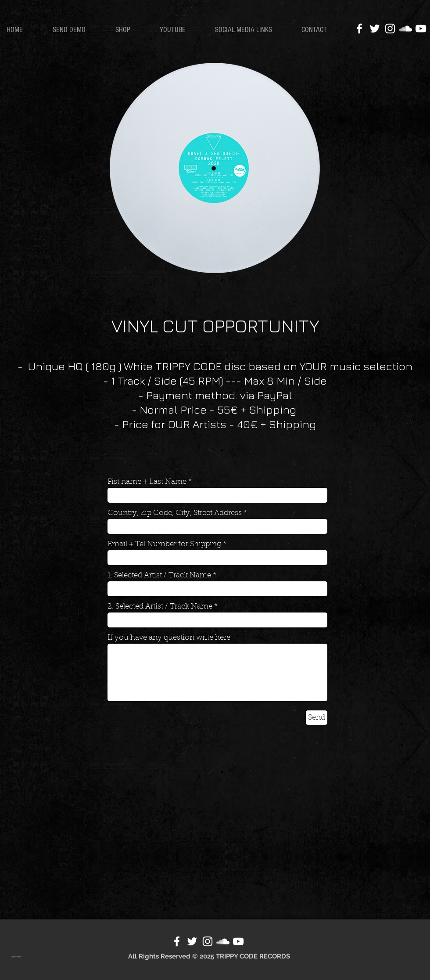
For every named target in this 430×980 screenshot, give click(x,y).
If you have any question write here (169, 638)
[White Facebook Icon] (359, 29)
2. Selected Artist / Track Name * (163, 607)
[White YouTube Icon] (421, 29)
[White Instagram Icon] (390, 29)
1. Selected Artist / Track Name (159, 575)
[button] (131, 30)
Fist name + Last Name (147, 482)
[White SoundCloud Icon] (405, 29)
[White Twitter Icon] (375, 29)
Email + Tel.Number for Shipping (164, 544)
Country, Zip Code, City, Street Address (175, 513)
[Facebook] (177, 941)
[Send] (317, 718)
